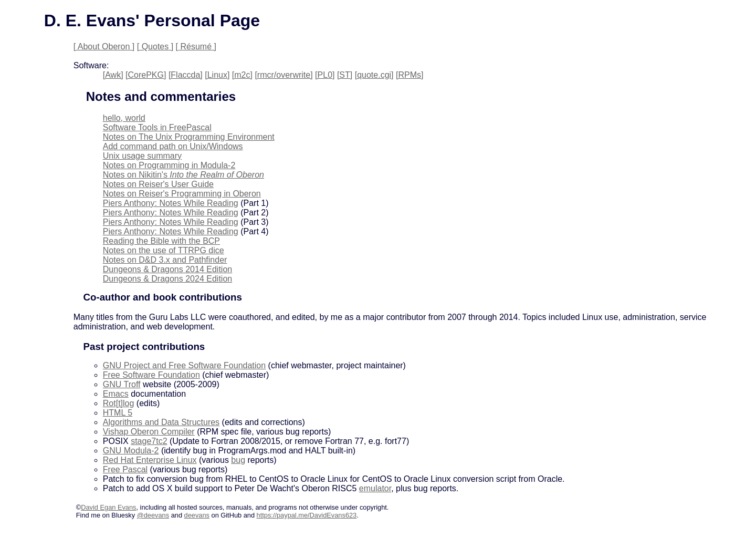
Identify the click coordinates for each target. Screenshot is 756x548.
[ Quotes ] (155, 46)
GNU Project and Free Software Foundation (184, 365)
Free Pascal (125, 469)
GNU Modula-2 (131, 451)
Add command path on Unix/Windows (173, 146)
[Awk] (113, 75)
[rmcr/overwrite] (283, 75)
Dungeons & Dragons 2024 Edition (167, 279)
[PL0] (325, 75)
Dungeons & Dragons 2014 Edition (167, 269)
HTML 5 (118, 413)
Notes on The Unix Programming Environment (189, 137)
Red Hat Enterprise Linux (150, 460)
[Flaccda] (186, 75)
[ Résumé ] (196, 46)
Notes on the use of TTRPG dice (164, 250)
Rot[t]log (119, 403)
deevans (197, 515)
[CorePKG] (146, 75)
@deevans (153, 515)
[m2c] (242, 75)
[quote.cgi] (374, 75)
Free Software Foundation (151, 375)
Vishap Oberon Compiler (149, 432)
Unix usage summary (142, 156)
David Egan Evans (108, 507)
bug (238, 460)
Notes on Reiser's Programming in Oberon (182, 194)
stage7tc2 (149, 441)
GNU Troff (122, 384)
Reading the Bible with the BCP (161, 241)
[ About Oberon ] (104, 46)
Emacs (116, 394)
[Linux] (217, 75)
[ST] (345, 75)
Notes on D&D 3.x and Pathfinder (165, 260)
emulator (375, 488)
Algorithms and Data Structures (161, 422)
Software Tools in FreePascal (157, 127)
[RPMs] (409, 75)
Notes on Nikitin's (183, 175)
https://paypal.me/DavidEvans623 (307, 515)
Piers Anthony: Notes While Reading (171, 203)
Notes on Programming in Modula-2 (169, 165)
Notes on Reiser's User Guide (158, 184)
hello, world (124, 118)
